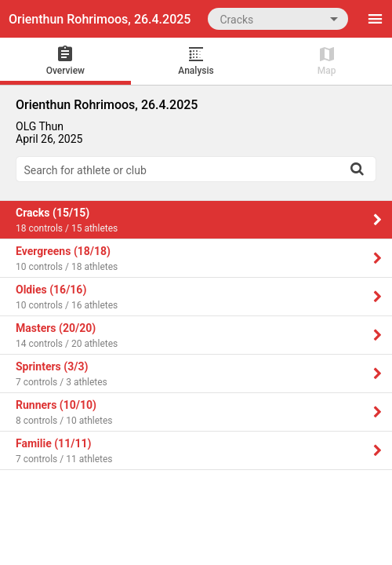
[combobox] (278, 18)
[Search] (357, 169)
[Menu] (375, 19)
